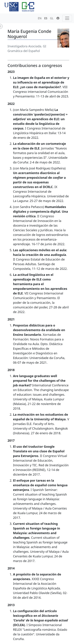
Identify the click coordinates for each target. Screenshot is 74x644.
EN (40, 18)
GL (52, 18)
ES (46, 18)
